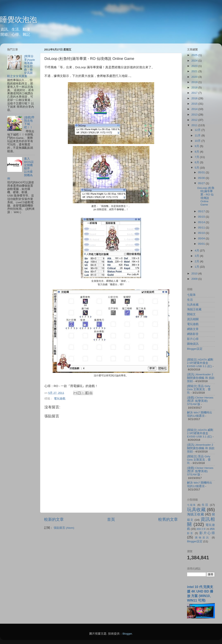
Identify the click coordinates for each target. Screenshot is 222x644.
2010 (195, 273)
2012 (195, 120)
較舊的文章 (168, 519)
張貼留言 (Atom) (64, 528)
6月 (197, 162)
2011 (195, 125)
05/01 (202, 244)
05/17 (202, 211)
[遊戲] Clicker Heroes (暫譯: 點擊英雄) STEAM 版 (200, 401)
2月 (197, 261)
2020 (195, 77)
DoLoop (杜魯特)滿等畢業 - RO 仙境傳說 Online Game (206, 196)
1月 (197, 267)
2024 (195, 61)
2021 (195, 71)
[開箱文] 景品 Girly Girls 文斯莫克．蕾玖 (199, 389)
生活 (190, 300)
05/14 (202, 222)
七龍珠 (191, 295)
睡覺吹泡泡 (18, 20)
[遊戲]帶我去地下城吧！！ (29, 122)
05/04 (202, 238)
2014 (195, 109)
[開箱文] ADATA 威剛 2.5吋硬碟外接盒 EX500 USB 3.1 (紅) (200, 363)
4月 (197, 251)
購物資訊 (193, 344)
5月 (197, 168)
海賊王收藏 (194, 309)
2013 (195, 115)
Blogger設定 (195, 349)
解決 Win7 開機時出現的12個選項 (200, 414)
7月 (197, 157)
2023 (195, 66)
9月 (197, 146)
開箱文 (191, 314)
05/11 (202, 228)
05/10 (202, 233)
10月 (198, 141)
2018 (195, 87)
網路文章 (193, 329)
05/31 (202, 172)
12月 (198, 130)
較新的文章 (54, 519)
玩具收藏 (193, 305)
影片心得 (193, 339)
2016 (195, 98)
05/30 (202, 178)
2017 (195, 93)
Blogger (127, 634)
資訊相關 (193, 319)
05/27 (202, 183)
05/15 (202, 217)
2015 (195, 104)
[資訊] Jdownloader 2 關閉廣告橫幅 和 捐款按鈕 (201, 378)
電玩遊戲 (60, 399)
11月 (198, 135)
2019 (195, 82)
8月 (197, 152)
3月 (197, 256)
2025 (195, 55)
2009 (195, 279)
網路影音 (193, 334)
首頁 (111, 519)
